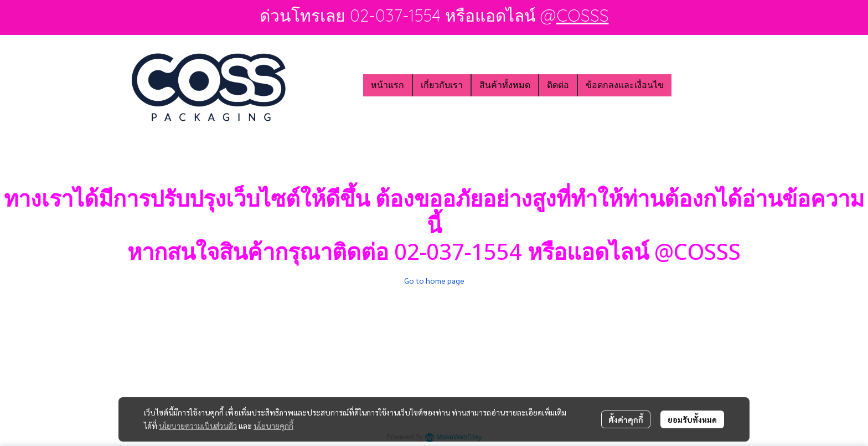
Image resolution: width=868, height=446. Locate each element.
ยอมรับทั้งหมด (692, 419)
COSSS (583, 16)
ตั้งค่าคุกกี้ (626, 419)
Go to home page (434, 280)
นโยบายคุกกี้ (273, 426)
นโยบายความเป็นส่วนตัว (198, 426)
